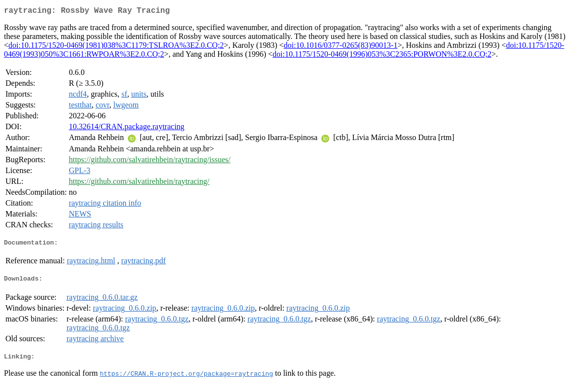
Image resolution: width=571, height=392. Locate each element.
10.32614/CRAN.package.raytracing (126, 128)
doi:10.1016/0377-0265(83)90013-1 (341, 47)
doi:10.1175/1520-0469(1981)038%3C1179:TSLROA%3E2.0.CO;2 (116, 47)
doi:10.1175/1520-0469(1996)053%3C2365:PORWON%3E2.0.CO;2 (382, 56)
